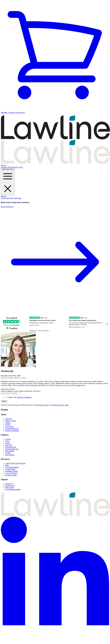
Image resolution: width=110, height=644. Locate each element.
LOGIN (9, 167)
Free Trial (9, 445)
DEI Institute (10, 451)
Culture (8, 425)
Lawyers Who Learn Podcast (15, 463)
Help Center (9, 487)
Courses (8, 439)
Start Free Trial (18, 167)
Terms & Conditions (24, 397)
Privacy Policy (44, 405)
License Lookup (11, 475)
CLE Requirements (12, 467)
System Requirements (13, 489)
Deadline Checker (12, 471)
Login (19, 198)
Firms (7, 441)
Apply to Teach (11, 421)
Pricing (4, 167)
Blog (7, 465)
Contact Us (9, 484)
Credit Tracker (10, 469)
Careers (8, 423)
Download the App (12, 449)
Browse (4, 165)
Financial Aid (10, 485)
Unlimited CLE (11, 447)
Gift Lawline (10, 455)
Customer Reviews (12, 429)
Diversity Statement (12, 431)
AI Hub (8, 453)
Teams (8, 443)
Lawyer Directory (11, 473)
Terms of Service (58, 405)
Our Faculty (9, 427)
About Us (9, 419)
